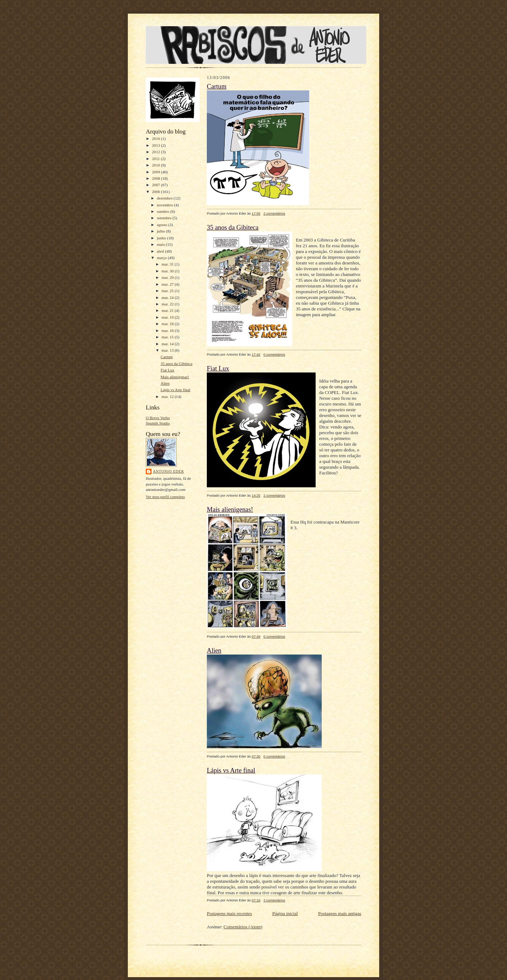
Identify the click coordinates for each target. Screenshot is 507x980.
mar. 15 (168, 337)
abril (161, 251)
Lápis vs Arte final (175, 390)
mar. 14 (168, 344)
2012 (156, 152)
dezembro (165, 198)
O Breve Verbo (158, 418)
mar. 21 (168, 310)
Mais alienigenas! (175, 377)
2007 (156, 185)
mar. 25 (168, 291)
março (162, 258)
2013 (156, 145)
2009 (156, 172)
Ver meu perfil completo (165, 497)
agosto (163, 225)
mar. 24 (168, 297)
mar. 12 (168, 397)
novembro (166, 205)
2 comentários (274, 213)
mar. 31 (168, 264)
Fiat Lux (167, 370)
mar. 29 (168, 277)
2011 (156, 159)
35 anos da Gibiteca (176, 364)
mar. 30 (168, 271)
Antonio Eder (168, 471)
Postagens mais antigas (340, 913)
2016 (156, 139)
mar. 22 (168, 304)
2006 (156, 192)
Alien (165, 383)
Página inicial (285, 913)
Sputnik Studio (158, 423)
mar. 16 (168, 330)
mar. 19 (168, 317)
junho (162, 238)
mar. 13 (168, 350)
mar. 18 (168, 324)
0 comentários (274, 354)
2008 (156, 178)
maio (161, 244)
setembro (165, 218)
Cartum (167, 357)
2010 (156, 165)
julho (162, 231)
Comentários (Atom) (243, 927)
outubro (164, 211)
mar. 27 (168, 284)
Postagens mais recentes (229, 913)
